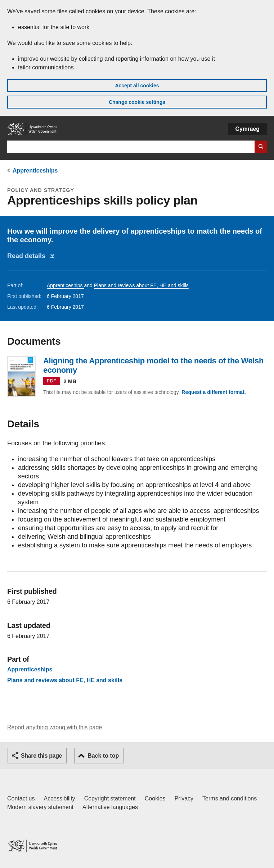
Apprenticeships (35, 171)
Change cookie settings (137, 102)
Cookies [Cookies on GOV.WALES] (155, 798)
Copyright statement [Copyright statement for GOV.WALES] (110, 798)
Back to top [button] (103, 756)
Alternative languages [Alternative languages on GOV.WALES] (110, 807)
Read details (28, 256)
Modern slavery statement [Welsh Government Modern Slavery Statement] (40, 807)
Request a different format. (214, 392)
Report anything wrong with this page (55, 727)
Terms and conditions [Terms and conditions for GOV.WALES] (230, 798)
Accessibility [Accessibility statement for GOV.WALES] (59, 798)
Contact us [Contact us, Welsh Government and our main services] (21, 798)
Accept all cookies (137, 86)
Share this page (41, 756)
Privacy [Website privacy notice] (184, 798)
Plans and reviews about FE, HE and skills (141, 285)
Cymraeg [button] (248, 129)
